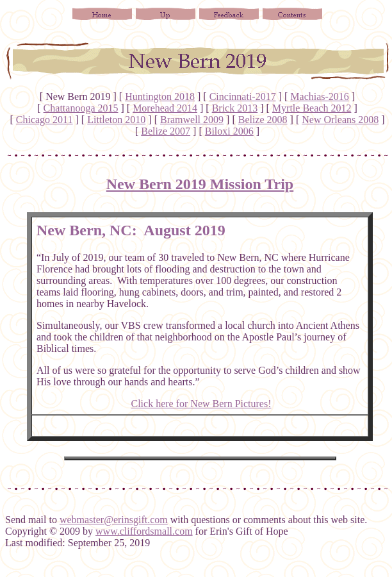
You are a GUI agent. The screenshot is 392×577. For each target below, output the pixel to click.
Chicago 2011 (45, 120)
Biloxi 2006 (229, 131)
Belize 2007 (166, 131)
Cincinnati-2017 (243, 96)
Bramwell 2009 (192, 120)
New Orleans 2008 (340, 120)
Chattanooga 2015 (81, 108)
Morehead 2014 (165, 108)
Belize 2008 (263, 120)
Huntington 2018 (160, 96)
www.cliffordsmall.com (144, 531)
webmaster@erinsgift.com (114, 520)
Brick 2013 (235, 108)
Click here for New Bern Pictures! (201, 404)
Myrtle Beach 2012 (312, 108)
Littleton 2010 (116, 120)
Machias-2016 (320, 96)
